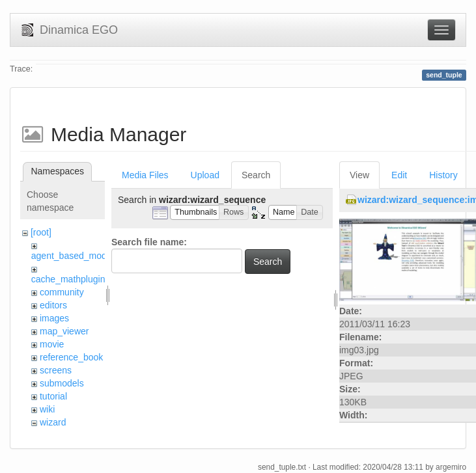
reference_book (71, 357)
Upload (205, 175)
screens (56, 370)
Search (256, 175)
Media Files (145, 175)
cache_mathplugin (68, 279)
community (62, 292)
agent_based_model (73, 256)
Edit (399, 175)
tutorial (53, 396)
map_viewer (64, 331)
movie (52, 344)
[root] (41, 232)
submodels (62, 383)
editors (53, 305)
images (54, 318)
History (443, 175)
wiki (47, 409)
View (359, 175)
